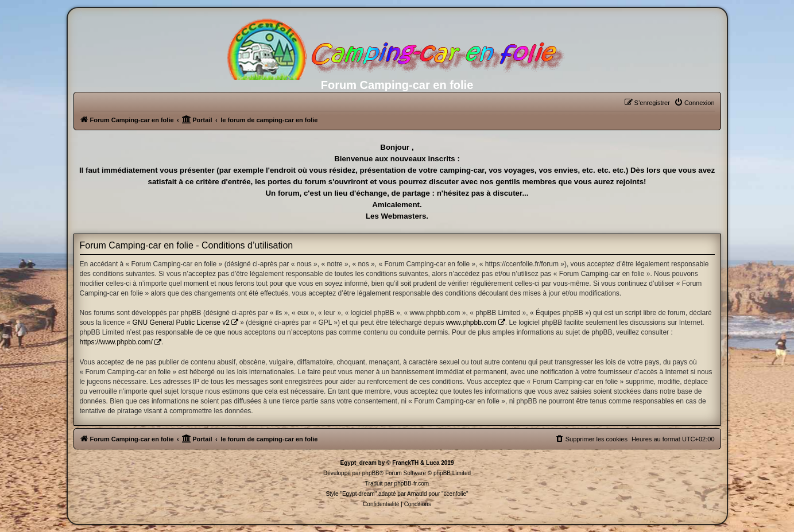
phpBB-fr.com (412, 484)
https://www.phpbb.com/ (116, 342)
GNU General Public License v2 (181, 323)
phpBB (371, 473)
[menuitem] (694, 103)
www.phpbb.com (471, 323)
